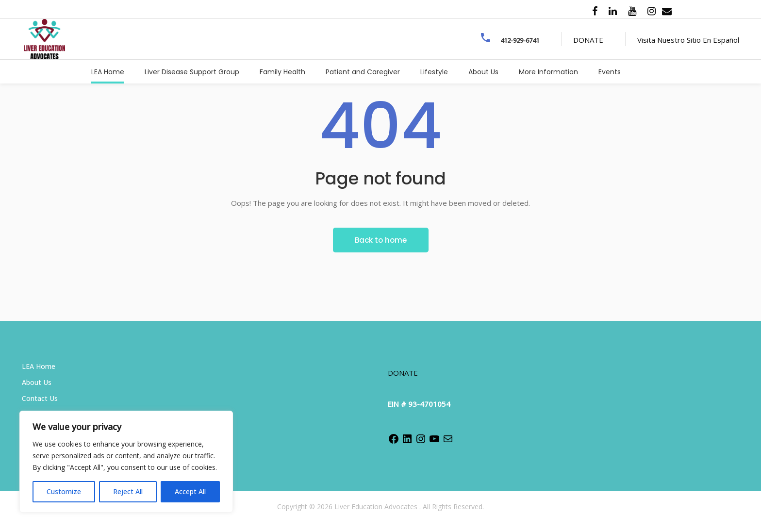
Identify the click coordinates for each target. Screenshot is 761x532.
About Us (37, 382)
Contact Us (40, 398)
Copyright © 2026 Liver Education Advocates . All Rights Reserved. (380, 507)
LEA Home (39, 366)
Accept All (190, 491)
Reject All (128, 491)
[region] (126, 462)
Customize (64, 491)
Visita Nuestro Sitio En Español (688, 40)
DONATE (588, 40)
